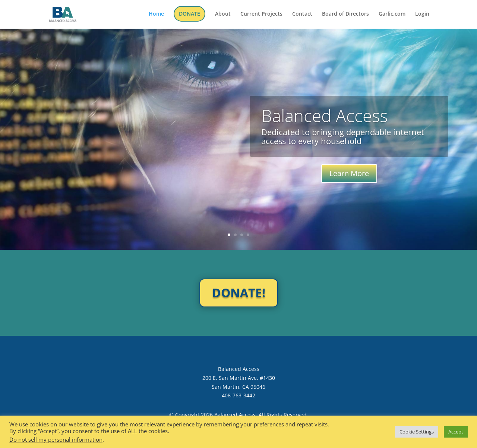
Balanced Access (324, 115)
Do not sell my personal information (56, 439)
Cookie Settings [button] (417, 432)
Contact (302, 14)
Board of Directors (345, 14)
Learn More (349, 173)
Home (156, 14)
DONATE (189, 14)
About (223, 14)
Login (422, 14)
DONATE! (239, 293)
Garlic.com (392, 14)
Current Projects (261, 14)
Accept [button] (456, 432)
